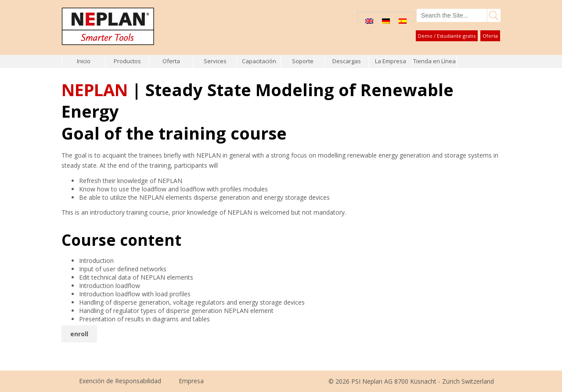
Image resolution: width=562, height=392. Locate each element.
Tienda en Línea (434, 61)
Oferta (490, 36)
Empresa (191, 381)
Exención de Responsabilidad (120, 381)
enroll (79, 334)
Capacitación (259, 61)
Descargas (347, 61)
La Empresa (391, 61)
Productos (127, 61)
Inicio (84, 61)
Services (215, 61)
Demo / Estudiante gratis (447, 36)
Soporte (303, 61)
